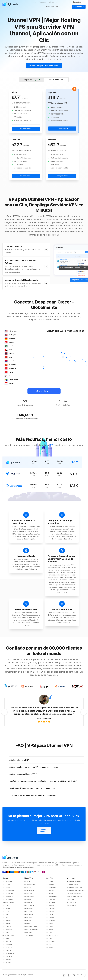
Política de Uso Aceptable (76, 890)
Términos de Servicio (74, 893)
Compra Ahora (43, 831)
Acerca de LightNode (74, 881)
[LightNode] (11, 4)
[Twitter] (64, 975)
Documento (71, 899)
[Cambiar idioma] (79, 975)
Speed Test (42, 391)
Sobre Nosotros (52, 6)
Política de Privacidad (74, 887)
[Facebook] (69, 975)
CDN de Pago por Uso (75, 896)
